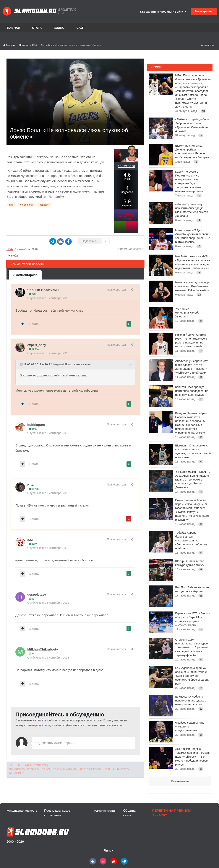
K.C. (31, 485)
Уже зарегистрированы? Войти (163, 12)
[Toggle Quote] (22, 364)
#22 (30, 540)
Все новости (180, 781)
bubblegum (36, 425)
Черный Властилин (43, 290)
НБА (10, 249)
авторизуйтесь (39, 725)
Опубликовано (48, 298)
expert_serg (36, 345)
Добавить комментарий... (55, 743)
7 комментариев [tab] (25, 275)
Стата (37, 28)
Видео (59, 28)
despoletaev (37, 594)
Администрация (105, 811)
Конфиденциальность (22, 811)
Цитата (34, 324)
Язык (108, 850)
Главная (13, 28)
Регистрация (204, 11)
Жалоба (13, 256)
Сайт (81, 28)
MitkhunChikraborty (43, 649)
